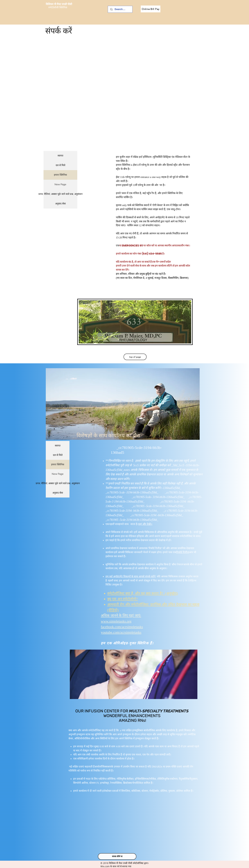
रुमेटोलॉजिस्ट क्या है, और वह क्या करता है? (135, 593)
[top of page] (135, 357)
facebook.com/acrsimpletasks (122, 627)
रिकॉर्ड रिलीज (183, 552)
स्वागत (60, 156)
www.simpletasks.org (116, 621)
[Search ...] (120, 9)
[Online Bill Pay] (151, 9)
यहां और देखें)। (145, 524)
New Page (60, 184)
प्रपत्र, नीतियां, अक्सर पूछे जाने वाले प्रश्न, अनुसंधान (60, 194)
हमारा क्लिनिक (60, 175)
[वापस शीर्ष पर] (117, 856)
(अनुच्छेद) (171, 593)
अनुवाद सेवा (60, 204)
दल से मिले (60, 165)
